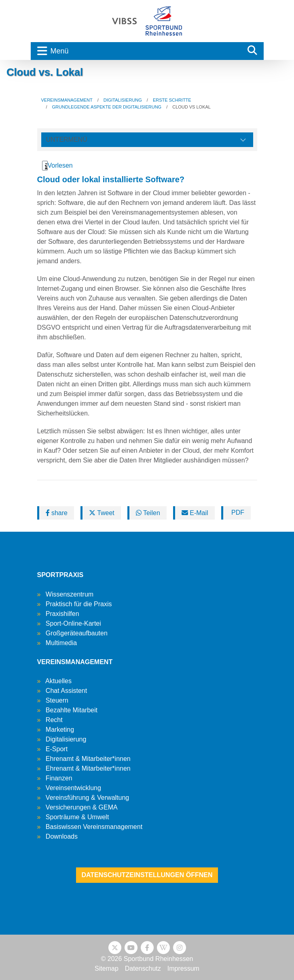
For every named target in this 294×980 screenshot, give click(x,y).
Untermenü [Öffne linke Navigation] (67, 140)
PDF (237, 512)
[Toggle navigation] (136, 51)
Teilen (148, 513)
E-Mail (195, 513)
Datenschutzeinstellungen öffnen (147, 875)
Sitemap (107, 968)
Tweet (102, 513)
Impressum (183, 968)
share (57, 513)
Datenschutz (143, 968)
